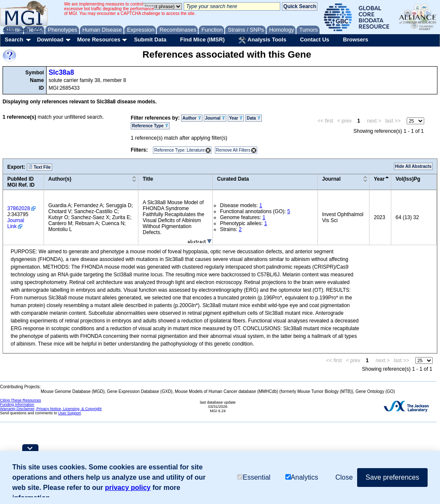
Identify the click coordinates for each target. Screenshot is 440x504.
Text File (40, 167)
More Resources (98, 40)
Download (50, 40)
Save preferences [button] (392, 477)
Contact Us (315, 40)
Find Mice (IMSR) (202, 40)
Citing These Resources (21, 400)
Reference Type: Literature (179, 150)
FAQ (38, 29)
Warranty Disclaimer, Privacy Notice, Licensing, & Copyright (51, 409)
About (9, 29)
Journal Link (16, 223)
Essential (254, 477)
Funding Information (17, 404)
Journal (215, 118)
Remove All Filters (233, 150)
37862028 (19, 208)
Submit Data (150, 40)
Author (192, 118)
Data (253, 118)
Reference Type (150, 126)
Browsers (356, 40)
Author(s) (60, 179)
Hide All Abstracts (413, 166)
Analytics (302, 477)
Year (236, 118)
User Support (69, 413)
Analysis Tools (262, 40)
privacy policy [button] (128, 488)
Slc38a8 (62, 72)
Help (24, 29)
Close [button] (344, 477)
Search (14, 40)
